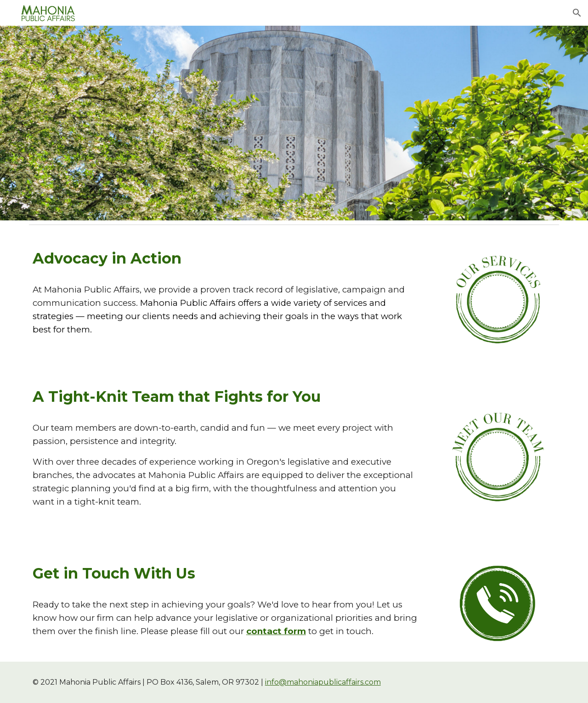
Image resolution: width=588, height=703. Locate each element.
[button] (577, 13)
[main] (226, 258)
